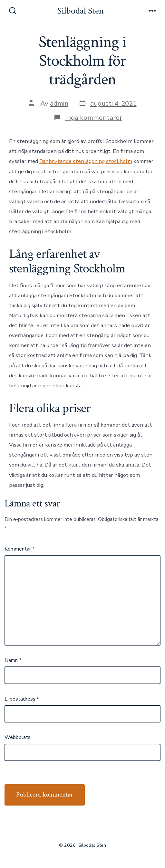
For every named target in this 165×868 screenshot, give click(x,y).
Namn (13, 660)
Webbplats (18, 737)
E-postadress (22, 699)
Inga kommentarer (94, 118)
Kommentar (19, 549)
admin (59, 103)
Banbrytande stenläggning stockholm (86, 161)
